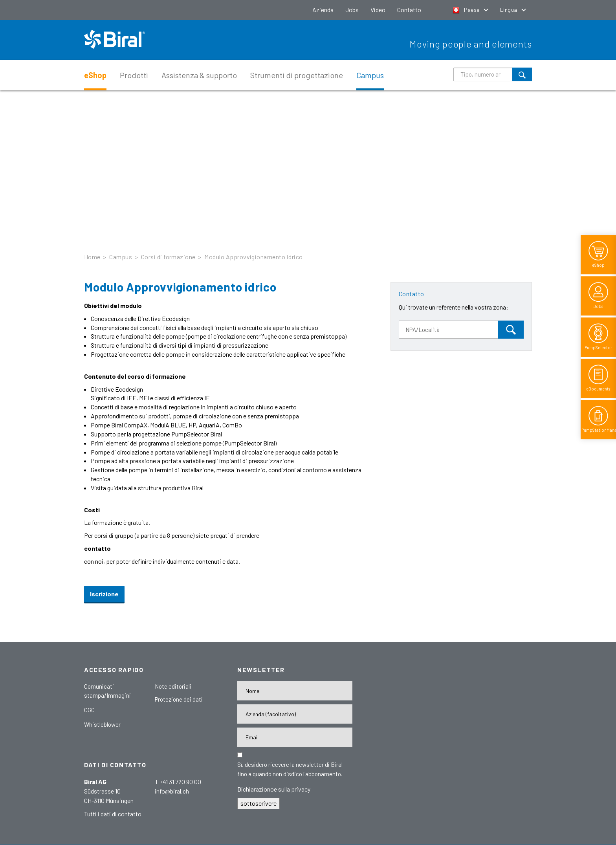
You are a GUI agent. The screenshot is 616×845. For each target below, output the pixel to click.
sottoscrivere (258, 803)
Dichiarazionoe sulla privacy (274, 789)
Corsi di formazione (168, 257)
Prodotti (134, 75)
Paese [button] (467, 10)
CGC (89, 710)
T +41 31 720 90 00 (178, 782)
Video (378, 10)
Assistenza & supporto (199, 75)
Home (92, 257)
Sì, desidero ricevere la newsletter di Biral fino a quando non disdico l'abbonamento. (290, 769)
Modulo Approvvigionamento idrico (253, 257)
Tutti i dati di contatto (113, 814)
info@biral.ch (172, 791)
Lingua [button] (509, 10)
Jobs (352, 10)
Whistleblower (102, 724)
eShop (95, 75)
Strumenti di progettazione (297, 75)
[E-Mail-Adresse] (295, 737)
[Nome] (295, 691)
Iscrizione (104, 594)
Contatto (409, 10)
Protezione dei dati (179, 699)
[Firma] (295, 714)
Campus (370, 75)
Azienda (323, 10)
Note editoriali (173, 686)
